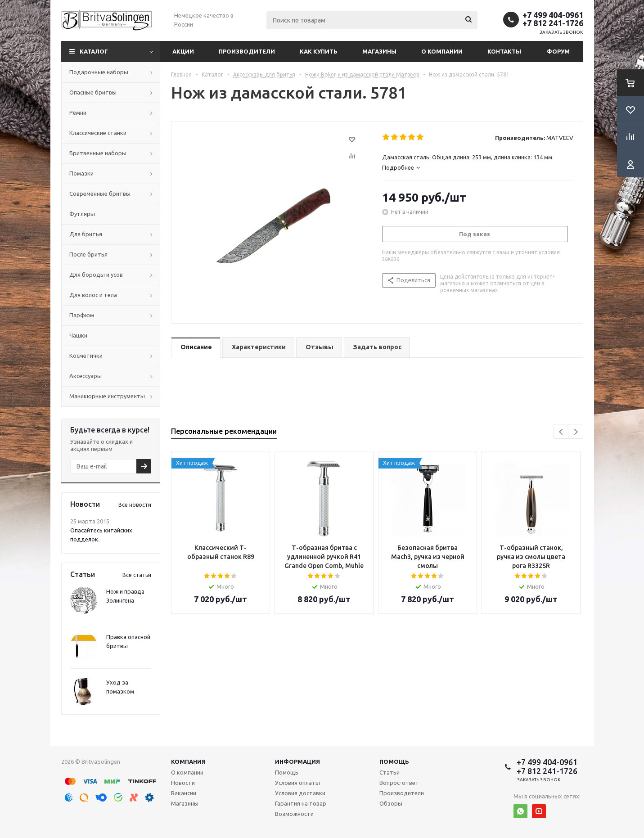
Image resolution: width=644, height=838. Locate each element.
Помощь (394, 761)
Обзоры (391, 803)
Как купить (319, 51)
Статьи (390, 772)
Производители (247, 51)
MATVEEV (560, 138)
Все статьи (137, 575)
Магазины (379, 51)
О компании (442, 51)
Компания (188, 761)
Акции (183, 51)
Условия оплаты (297, 783)
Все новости (135, 505)
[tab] (478, 167)
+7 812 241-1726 (553, 23)
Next (576, 432)
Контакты (504, 51)
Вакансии (184, 793)
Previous (561, 432)
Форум (558, 51)
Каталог (94, 51)
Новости (183, 783)
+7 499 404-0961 (553, 15)
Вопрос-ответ (399, 783)
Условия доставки (300, 793)
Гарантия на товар (301, 803)
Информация (297, 761)
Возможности (294, 814)
